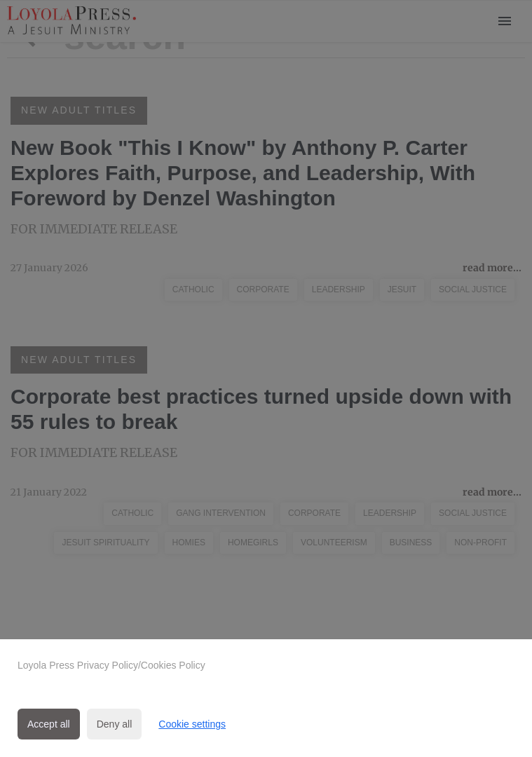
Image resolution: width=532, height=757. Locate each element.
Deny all (115, 724)
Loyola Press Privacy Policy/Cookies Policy (111, 665)
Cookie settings (192, 724)
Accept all (49, 724)
